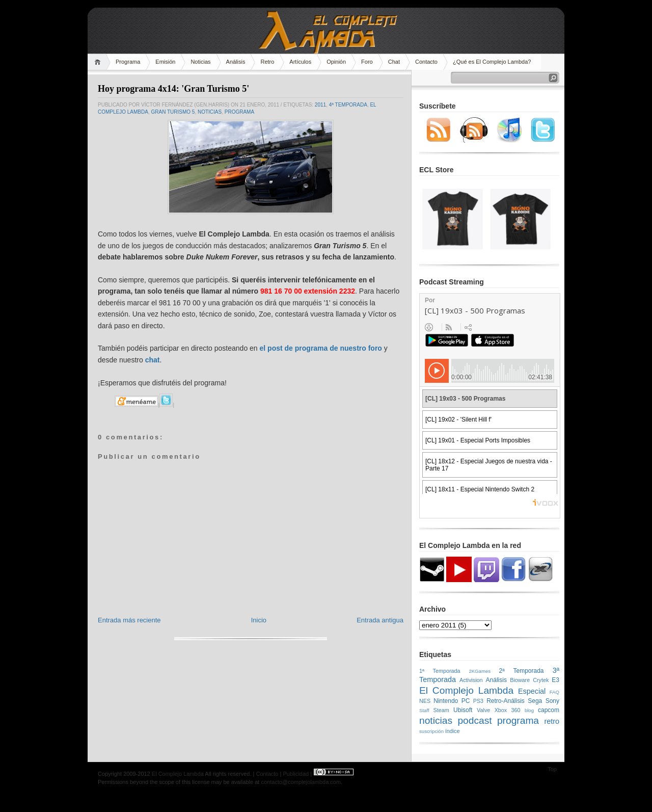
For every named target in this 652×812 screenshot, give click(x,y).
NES (425, 701)
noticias (210, 112)
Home (99, 62)
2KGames (480, 671)
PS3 (478, 701)
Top (552, 769)
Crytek (541, 680)
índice (453, 731)
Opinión (336, 62)
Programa (128, 62)
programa (239, 112)
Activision (471, 680)
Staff (424, 710)
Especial (532, 691)
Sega (535, 701)
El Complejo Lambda (466, 690)
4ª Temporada (348, 105)
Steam (441, 710)
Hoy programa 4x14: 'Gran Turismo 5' (173, 89)
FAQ (554, 692)
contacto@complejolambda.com (301, 782)
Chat (394, 62)
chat (153, 360)
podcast (474, 721)
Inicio (259, 620)
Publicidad (296, 774)
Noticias (200, 62)
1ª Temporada (440, 671)
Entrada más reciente (129, 620)
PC (466, 701)
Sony (552, 701)
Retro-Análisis (506, 701)
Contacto (426, 62)
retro (552, 721)
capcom (549, 710)
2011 (320, 105)
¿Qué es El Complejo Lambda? (492, 62)
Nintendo (446, 701)
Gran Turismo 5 (173, 112)
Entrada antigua (380, 620)
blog (529, 710)
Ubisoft (463, 710)
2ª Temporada (521, 671)
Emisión (165, 62)
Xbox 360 (508, 710)
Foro (367, 62)
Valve (483, 710)
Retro (267, 62)
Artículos (300, 62)
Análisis (236, 62)
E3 (555, 680)
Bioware (520, 680)
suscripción (431, 731)
